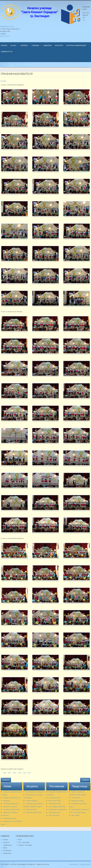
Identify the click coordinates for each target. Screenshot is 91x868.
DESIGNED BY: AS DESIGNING (79, 864)
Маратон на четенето (10, 807)
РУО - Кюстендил (24, 842)
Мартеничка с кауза (10, 818)
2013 (20, 773)
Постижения (7, 851)
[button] (14, 98)
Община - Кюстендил (25, 845)
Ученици (35, 45)
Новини (6, 840)
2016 (5, 773)
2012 (25, 773)
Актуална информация (76, 45)
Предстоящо (7, 853)
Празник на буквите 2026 (11, 810)
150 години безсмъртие (11, 804)
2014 (15, 773)
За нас (13, 45)
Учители (24, 45)
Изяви (4, 81)
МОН (20, 840)
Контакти (59, 45)
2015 (9, 773)
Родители (47, 45)
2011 (29, 773)
